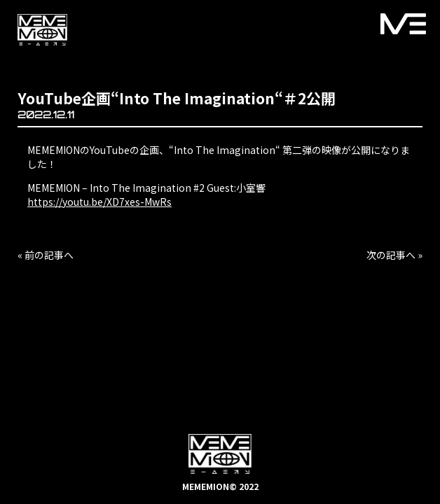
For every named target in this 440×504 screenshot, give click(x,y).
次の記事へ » (394, 255)
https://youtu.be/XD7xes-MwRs (99, 202)
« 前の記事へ (46, 255)
